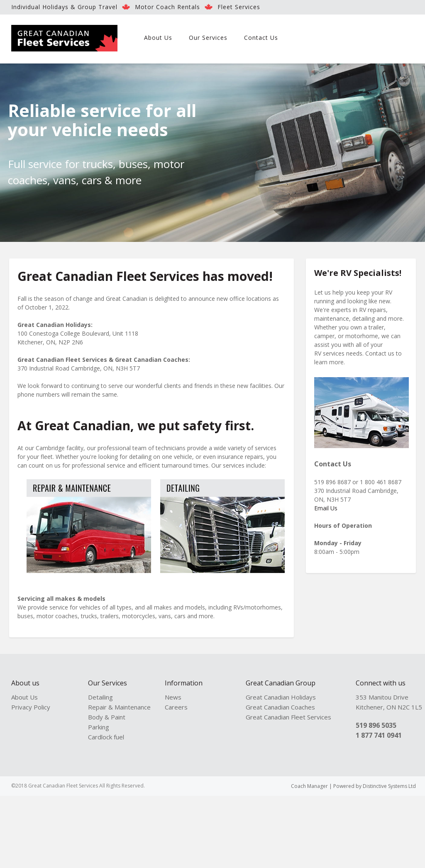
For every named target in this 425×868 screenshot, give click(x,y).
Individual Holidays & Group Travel (64, 7)
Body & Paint (107, 717)
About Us (158, 38)
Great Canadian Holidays (281, 697)
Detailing (100, 697)
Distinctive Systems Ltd (389, 786)
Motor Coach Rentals (167, 7)
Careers (176, 707)
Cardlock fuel (106, 737)
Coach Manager (309, 786)
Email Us (326, 508)
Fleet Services (239, 7)
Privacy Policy (31, 707)
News (173, 697)
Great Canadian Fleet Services (288, 717)
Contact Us (261, 38)
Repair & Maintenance (119, 707)
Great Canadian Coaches (280, 707)
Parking (99, 727)
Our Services (208, 38)
